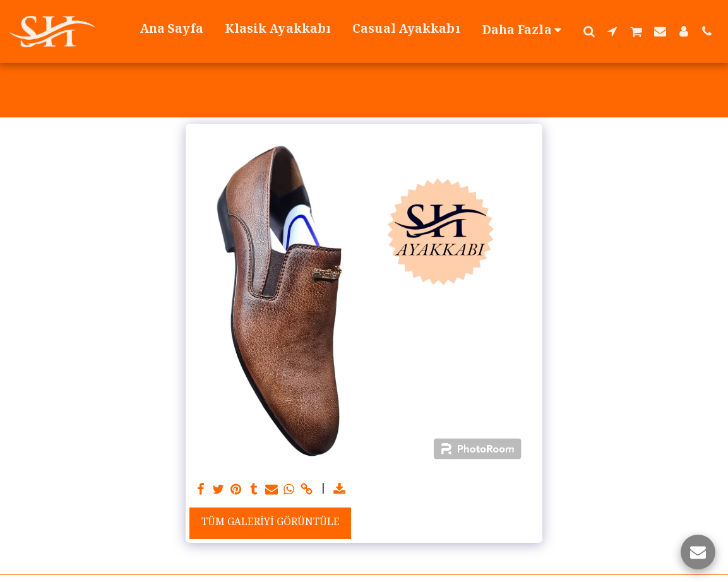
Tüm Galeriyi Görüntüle (271, 523)
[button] (589, 31)
